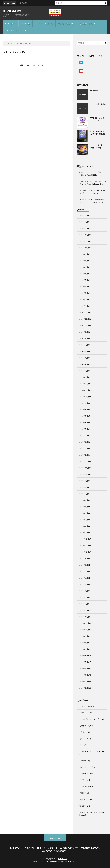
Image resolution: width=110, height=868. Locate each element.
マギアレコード (86, 767)
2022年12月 (84, 461)
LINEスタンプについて (44, 23)
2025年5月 (84, 280)
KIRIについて (11, 23)
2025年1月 (84, 306)
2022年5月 (84, 507)
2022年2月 (84, 526)
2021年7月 (84, 571)
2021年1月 (84, 610)
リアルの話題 (85, 787)
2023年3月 (84, 442)
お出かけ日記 (85, 726)
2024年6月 (84, 351)
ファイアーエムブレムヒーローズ (93, 752)
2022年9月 (84, 481)
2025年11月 (84, 241)
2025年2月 (84, 299)
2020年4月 (84, 668)
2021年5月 (84, 584)
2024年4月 (84, 364)
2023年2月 (84, 448)
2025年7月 (84, 267)
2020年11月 (84, 623)
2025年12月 (84, 235)
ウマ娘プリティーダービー (90, 719)
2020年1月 (84, 688)
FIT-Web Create (50, 862)
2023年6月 (84, 422)
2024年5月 (84, 358)
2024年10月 (84, 325)
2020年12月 (84, 617)
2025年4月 (84, 287)
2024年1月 (84, 377)
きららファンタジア (87, 739)
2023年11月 (84, 390)
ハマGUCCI (95, 202)
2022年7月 (84, 494)
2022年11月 (84, 468)
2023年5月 (84, 429)
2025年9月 (84, 254)
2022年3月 (84, 520)
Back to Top (55, 838)
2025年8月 (84, 261)
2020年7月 (84, 649)
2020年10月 (84, 630)
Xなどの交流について (87, 23)
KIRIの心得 (26, 23)
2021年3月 (84, 597)
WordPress (73, 862)
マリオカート (85, 774)
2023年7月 (84, 416)
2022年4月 (84, 513)
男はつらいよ (85, 799)
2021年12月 (84, 539)
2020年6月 (84, 656)
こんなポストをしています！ (17, 30)
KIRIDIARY (12, 11)
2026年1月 (84, 228)
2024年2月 (84, 371)
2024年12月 (84, 312)
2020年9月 (84, 636)
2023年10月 (84, 397)
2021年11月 (84, 545)
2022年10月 (84, 474)
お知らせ (83, 732)
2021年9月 (84, 558)
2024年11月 (84, 319)
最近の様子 (93, 90)
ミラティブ (84, 780)
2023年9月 (84, 403)
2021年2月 (84, 604)
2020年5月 (84, 662)
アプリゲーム (85, 713)
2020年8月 (84, 643)
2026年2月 (84, 222)
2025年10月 (84, 248)
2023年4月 (84, 435)
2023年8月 (84, 410)
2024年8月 (84, 338)
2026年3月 (84, 215)
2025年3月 (84, 293)
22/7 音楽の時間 (86, 706)
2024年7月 (84, 345)
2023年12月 (84, 384)
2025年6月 (84, 274)
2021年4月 (84, 591)
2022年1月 (84, 533)
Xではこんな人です (66, 23)
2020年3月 (84, 675)
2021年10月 (84, 552)
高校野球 (83, 806)
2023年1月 (84, 455)
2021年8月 (84, 565)
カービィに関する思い (98, 104)
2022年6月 (84, 500)
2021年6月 (84, 578)
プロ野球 (83, 761)
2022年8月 (84, 487)
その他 (82, 745)
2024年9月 (84, 332)
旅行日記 (83, 793)
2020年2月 (84, 681)
